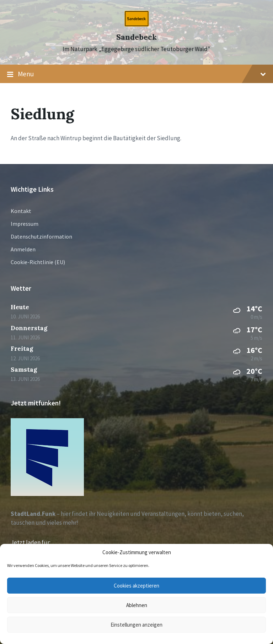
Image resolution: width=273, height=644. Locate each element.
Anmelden (23, 249)
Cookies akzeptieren (136, 586)
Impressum (25, 224)
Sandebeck (136, 37)
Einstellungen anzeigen (136, 625)
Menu (136, 74)
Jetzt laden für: (31, 542)
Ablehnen (137, 605)
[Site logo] (137, 24)
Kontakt (21, 211)
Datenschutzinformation (41, 236)
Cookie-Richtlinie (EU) (38, 262)
